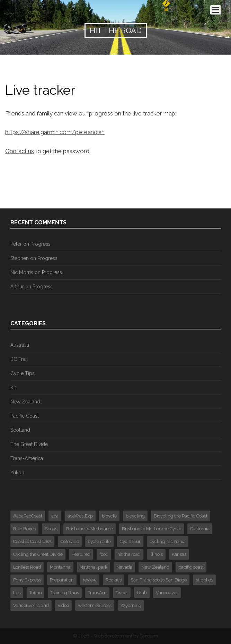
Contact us (20, 151)
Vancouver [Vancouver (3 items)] (167, 593)
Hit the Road (116, 30)
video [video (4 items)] (63, 605)
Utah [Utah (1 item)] (142, 593)
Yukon (17, 473)
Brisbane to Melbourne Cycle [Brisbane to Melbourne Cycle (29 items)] (152, 529)
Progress (41, 244)
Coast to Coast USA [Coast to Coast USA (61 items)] (32, 542)
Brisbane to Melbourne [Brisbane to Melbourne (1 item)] (90, 529)
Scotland (20, 430)
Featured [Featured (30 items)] (81, 554)
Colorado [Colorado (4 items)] (70, 542)
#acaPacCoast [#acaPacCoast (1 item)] (28, 516)
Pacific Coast (25, 416)
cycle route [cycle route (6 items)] (99, 542)
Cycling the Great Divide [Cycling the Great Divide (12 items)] (38, 554)
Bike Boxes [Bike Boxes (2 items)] (24, 529)
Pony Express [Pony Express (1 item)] (27, 580)
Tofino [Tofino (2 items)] (35, 593)
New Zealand (25, 402)
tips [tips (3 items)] (17, 593)
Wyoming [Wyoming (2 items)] (131, 605)
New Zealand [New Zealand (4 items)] (155, 567)
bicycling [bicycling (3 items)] (135, 516)
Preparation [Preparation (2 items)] (62, 580)
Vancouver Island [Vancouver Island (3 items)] (31, 605)
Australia (20, 345)
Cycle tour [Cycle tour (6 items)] (130, 542)
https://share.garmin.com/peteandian (55, 132)
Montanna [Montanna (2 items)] (60, 567)
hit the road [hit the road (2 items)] (129, 554)
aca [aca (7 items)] (55, 516)
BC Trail (19, 359)
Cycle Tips (23, 373)
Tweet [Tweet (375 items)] (122, 593)
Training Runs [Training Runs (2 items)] (65, 593)
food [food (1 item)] (104, 554)
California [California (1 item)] (200, 529)
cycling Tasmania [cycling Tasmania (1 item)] (168, 542)
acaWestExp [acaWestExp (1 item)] (80, 516)
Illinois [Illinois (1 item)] (156, 554)
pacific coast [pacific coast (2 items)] (191, 567)
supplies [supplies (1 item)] (204, 580)
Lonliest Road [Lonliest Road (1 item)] (27, 567)
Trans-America (27, 458)
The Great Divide (29, 444)
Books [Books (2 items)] (51, 529)
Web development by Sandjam (126, 636)
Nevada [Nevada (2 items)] (124, 567)
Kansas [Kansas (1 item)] (179, 554)
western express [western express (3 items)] (95, 605)
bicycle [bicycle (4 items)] (109, 516)
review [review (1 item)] (90, 580)
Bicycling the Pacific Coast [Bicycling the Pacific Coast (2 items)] (181, 516)
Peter (16, 244)
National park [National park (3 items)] (94, 567)
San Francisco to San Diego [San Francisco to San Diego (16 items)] (159, 580)
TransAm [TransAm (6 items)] (97, 593)
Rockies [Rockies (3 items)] (114, 580)
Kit (13, 388)
